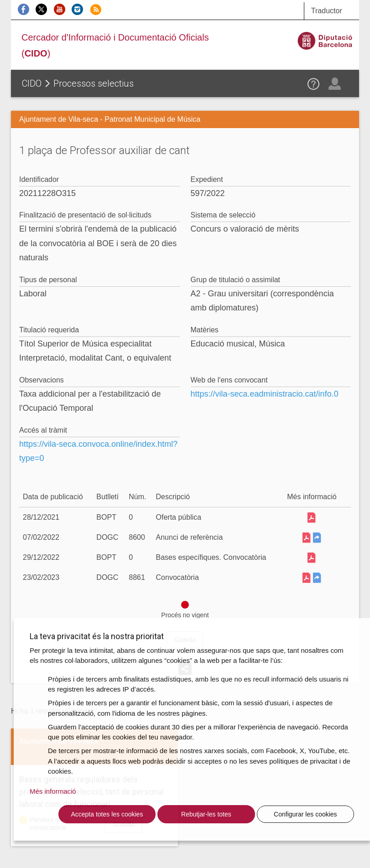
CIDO (32, 83)
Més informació (53, 791)
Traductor (327, 11)
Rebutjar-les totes (206, 814)
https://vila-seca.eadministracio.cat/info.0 (265, 394)
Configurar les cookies (305, 814)
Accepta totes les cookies (107, 814)
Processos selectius (94, 83)
